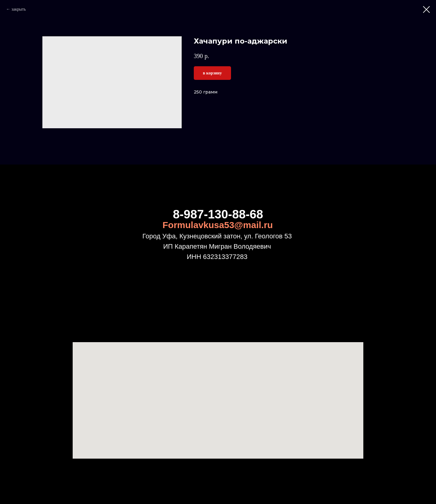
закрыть (19, 9)
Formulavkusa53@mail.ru (218, 225)
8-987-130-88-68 (218, 214)
